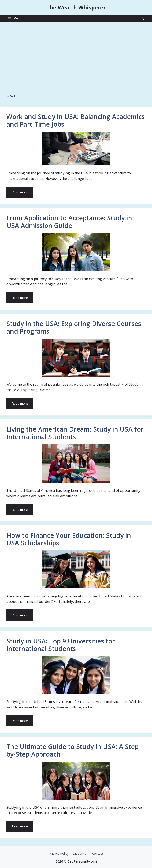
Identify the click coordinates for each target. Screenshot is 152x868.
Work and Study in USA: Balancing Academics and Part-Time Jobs (75, 120)
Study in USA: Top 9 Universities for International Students (61, 645)
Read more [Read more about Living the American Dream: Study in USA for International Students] (20, 509)
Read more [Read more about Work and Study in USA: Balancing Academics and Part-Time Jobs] (20, 192)
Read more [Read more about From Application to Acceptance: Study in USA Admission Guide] (20, 298)
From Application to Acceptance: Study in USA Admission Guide (69, 222)
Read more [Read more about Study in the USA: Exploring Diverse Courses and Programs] (20, 403)
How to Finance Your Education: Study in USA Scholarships (69, 539)
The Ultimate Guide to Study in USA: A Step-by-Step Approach (74, 750)
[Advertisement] (76, 55)
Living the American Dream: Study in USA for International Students (75, 433)
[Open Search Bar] (142, 18)
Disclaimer (80, 853)
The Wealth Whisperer (76, 7)
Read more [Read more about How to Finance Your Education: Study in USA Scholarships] (20, 615)
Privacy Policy (59, 853)
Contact (98, 853)
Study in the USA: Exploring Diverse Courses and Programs (74, 327)
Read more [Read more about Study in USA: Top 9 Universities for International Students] (20, 721)
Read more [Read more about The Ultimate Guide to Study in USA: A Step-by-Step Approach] (20, 826)
